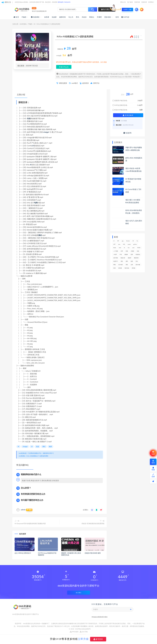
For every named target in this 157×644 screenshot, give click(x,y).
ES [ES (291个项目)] (133, 241)
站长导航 (84, 632)
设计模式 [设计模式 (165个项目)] (121, 265)
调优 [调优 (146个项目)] (127, 265)
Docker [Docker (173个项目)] (128, 241)
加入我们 (106, 9)
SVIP (153, 453)
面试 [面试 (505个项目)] (115, 268)
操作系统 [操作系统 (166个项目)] (116, 258)
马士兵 (71, 17)
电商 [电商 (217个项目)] (132, 261)
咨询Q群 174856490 (64, 2)
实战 (29, 118)
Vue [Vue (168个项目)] (129, 248)
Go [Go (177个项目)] (137, 241)
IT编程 (24, 17)
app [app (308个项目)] (123, 241)
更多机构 (108, 17)
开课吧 (99, 17)
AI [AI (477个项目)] (114, 241)
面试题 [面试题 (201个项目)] (120, 268)
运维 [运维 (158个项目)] (132, 265)
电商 (36, 203)
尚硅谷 (84, 17)
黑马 (78, 17)
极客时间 (63, 17)
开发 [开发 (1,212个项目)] (121, 254)
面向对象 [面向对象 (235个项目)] (138, 265)
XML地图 (74, 632)
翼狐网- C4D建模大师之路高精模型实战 (71, 554)
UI (34, 24)
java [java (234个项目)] (119, 244)
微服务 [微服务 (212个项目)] (126, 254)
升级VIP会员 (64, 67)
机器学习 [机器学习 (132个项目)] (116, 261)
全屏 (153, 476)
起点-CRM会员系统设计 (23, 553)
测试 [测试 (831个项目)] (122, 261)
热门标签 (130, 2)
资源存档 (144, 2)
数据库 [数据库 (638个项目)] (130, 258)
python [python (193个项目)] (135, 244)
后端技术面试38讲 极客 (93, 553)
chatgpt (46, 132)
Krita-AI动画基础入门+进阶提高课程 (37, 456)
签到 (153, 462)
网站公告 (123, 2)
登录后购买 (128, 115)
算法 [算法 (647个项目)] (137, 261)
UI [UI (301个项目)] (124, 248)
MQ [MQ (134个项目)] (124, 244)
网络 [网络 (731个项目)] (115, 265)
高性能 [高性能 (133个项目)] (133, 268)
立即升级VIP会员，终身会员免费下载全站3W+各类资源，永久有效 (82, 62)
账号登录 (98, 639)
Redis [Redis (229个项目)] (115, 248)
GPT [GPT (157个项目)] (114, 244)
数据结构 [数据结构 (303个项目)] (136, 258)
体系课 (47, 17)
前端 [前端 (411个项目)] (127, 251)
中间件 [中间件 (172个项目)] (139, 248)
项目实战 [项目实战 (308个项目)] (127, 268)
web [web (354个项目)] (133, 248)
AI (31, 165)
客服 (153, 469)
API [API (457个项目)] (118, 241)
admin (23, 510)
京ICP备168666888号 (83, 629)
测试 (40, 235)
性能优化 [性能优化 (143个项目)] (138, 254)
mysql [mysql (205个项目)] (129, 244)
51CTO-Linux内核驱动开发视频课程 (47, 554)
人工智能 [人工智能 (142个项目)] (116, 251)
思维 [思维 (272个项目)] (132, 254)
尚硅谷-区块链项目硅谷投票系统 (93, 523)
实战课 (54, 17)
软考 (117, 17)
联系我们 (151, 2)
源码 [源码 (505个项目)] (127, 261)
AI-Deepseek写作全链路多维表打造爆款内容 (30, 523)
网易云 (92, 17)
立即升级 (83, 639)
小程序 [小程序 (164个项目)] (115, 254)
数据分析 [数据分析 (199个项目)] (123, 258)
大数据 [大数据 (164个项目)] (132, 251)
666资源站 (23, 24)
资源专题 (137, 2)
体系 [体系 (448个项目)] (122, 251)
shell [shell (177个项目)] (120, 248)
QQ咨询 (127, 133)
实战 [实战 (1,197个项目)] (138, 251)
